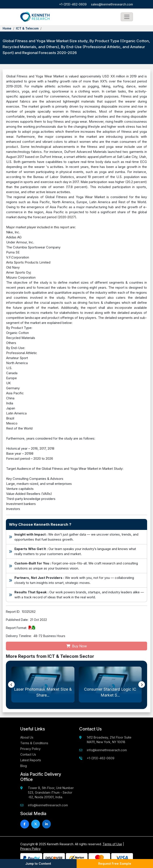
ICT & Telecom (27, 28)
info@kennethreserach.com (107, 750)
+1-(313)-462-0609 (73, 4)
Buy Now (77, 646)
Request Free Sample (115, 864)
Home (7, 28)
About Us (27, 737)
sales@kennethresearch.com (112, 4)
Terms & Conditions (34, 743)
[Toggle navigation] (127, 17)
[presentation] (11, 685)
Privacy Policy (30, 749)
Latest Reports (31, 760)
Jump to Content (38, 864)
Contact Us (28, 754)
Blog (24, 766)
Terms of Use (112, 844)
